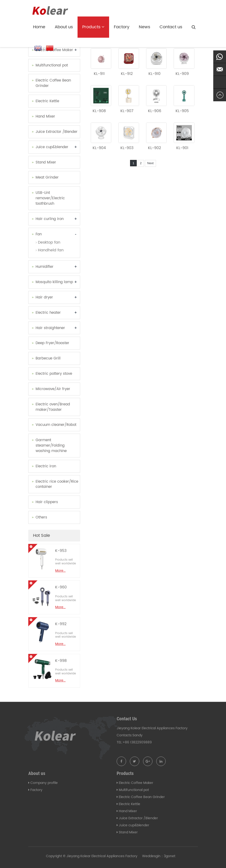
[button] (103, 27)
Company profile (44, 783)
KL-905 (182, 111)
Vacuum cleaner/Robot (56, 425)
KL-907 (127, 111)
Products (93, 27)
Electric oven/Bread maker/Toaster (53, 407)
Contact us (171, 27)
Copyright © (56, 856)
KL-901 (182, 148)
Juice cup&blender (52, 147)
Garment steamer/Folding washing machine (51, 446)
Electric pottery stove (54, 374)
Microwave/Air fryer (53, 389)
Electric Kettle (47, 101)
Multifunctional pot (52, 65)
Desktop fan (49, 242)
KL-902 (154, 148)
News (144, 27)
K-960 (61, 587)
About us (64, 27)
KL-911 (99, 74)
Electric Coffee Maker (54, 50)
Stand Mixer (46, 162)
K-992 (61, 624)
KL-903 (127, 148)
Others (41, 517)
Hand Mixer (45, 116)
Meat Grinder (47, 177)
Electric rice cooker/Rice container (57, 484)
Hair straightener (50, 328)
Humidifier (45, 267)
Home (39, 27)
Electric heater (48, 313)
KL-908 (99, 111)
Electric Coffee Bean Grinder (53, 83)
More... (60, 571)
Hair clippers (47, 502)
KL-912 (127, 74)
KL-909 (182, 74)
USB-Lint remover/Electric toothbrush (50, 198)
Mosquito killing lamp (54, 282)
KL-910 (154, 74)
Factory (122, 27)
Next (150, 163)
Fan (39, 234)
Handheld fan (51, 250)
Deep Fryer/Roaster (52, 343)
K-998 (61, 661)
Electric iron (46, 466)
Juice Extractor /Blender (57, 132)
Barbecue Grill (48, 358)
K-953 (61, 551)
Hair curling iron (50, 219)
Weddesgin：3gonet (159, 856)
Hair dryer (44, 297)
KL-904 (99, 148)
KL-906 (155, 111)
